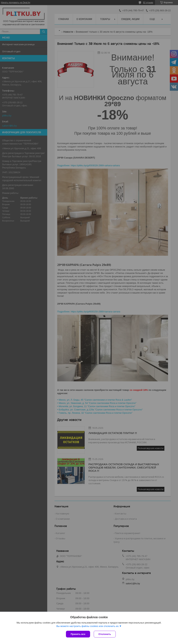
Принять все (78, 634)
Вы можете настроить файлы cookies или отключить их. (88, 626)
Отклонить (105, 634)
